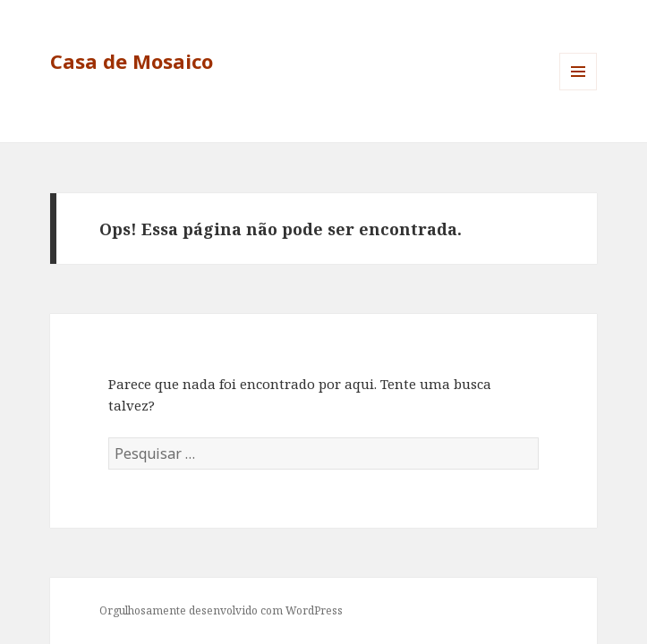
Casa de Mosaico (132, 61)
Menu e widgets (579, 90)
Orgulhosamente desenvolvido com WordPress (221, 610)
